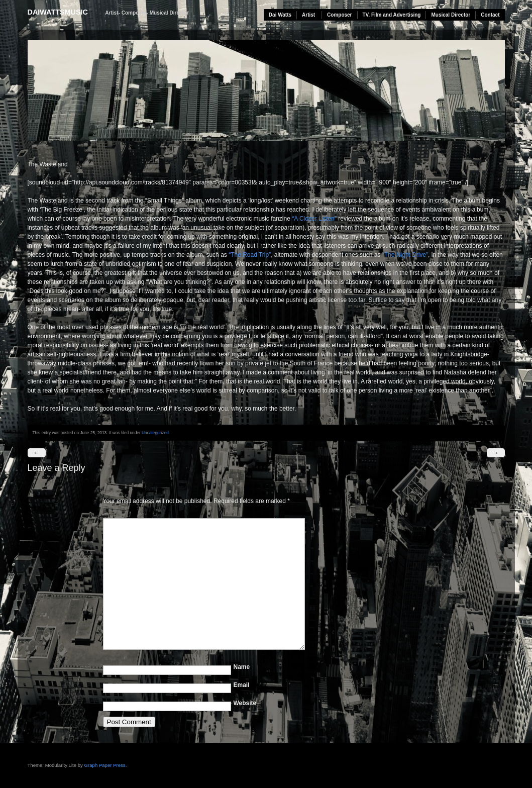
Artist (308, 15)
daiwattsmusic (58, 12)
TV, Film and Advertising (392, 15)
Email (242, 685)
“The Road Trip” (250, 255)
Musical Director (451, 15)
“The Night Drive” (405, 255)
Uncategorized (155, 433)
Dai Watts (280, 15)
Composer (339, 15)
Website (245, 703)
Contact (490, 15)
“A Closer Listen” (314, 219)
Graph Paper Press (105, 765)
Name (242, 667)
